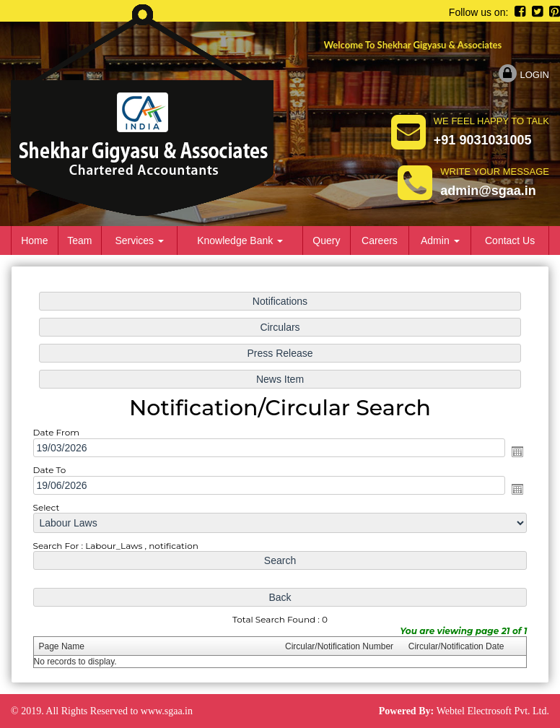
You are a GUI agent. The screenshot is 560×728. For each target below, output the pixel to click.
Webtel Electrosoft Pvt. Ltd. (493, 711)
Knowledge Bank (240, 240)
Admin (440, 240)
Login (524, 75)
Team (79, 240)
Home (34, 240)
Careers (380, 240)
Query (326, 240)
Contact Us (510, 240)
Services (139, 240)
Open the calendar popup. (509, 452)
